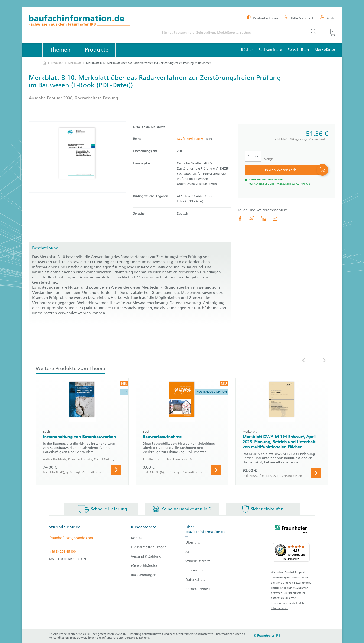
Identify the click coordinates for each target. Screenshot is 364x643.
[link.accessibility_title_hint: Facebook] (240, 219)
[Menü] (307, 546)
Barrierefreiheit (198, 589)
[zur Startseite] (44, 63)
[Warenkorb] (329, 32)
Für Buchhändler (144, 566)
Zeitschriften (298, 50)
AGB (189, 552)
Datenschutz (196, 580)
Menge (269, 159)
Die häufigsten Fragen (149, 547)
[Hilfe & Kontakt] (299, 18)
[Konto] (328, 18)
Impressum (194, 570)
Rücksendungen (144, 575)
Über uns (193, 542)
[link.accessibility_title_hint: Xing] (252, 219)
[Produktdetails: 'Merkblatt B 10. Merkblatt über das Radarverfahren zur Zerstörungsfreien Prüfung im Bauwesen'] (77, 157)
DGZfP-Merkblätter (190, 139)
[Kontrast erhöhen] (262, 18)
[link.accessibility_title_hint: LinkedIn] (263, 219)
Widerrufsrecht (198, 561)
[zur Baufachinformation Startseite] (91, 21)
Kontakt (137, 538)
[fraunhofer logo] (291, 530)
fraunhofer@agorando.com (71, 538)
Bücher (247, 50)
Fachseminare (270, 50)
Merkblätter (325, 50)
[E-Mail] (275, 219)
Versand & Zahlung (146, 556)
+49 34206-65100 (62, 552)
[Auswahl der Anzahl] (253, 156)
